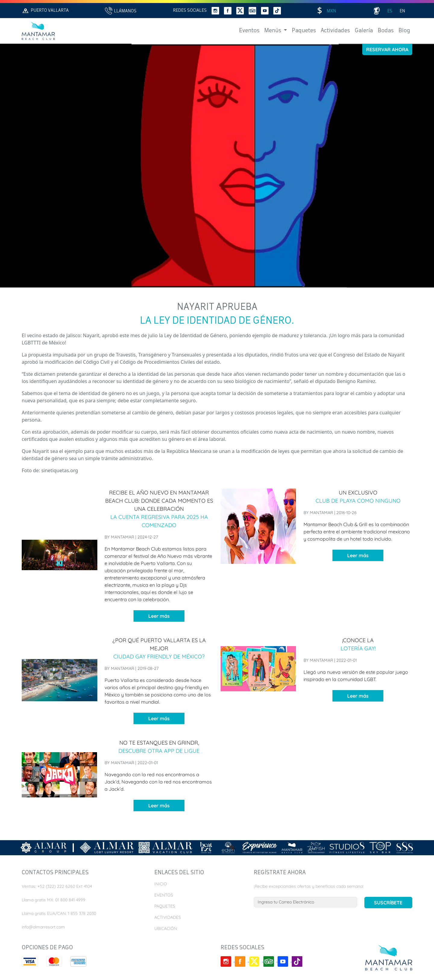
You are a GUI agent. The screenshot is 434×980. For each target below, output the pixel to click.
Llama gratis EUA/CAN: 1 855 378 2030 (59, 913)
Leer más (159, 616)
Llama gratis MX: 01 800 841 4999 (53, 900)
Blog (404, 31)
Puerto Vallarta (45, 11)
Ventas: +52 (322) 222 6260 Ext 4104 (57, 886)
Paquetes (304, 31)
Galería (364, 31)
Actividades (335, 31)
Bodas (386, 31)
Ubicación (166, 928)
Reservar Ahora (387, 49)
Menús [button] (273, 31)
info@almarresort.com (43, 927)
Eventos (249, 31)
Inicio (161, 884)
